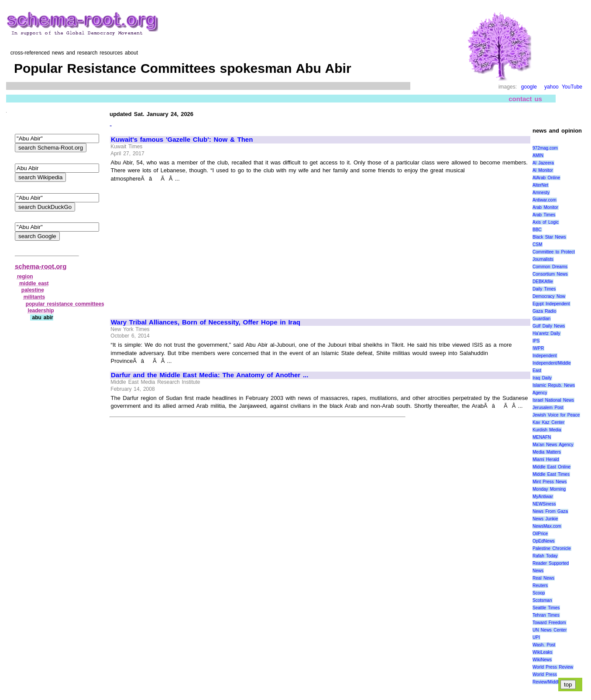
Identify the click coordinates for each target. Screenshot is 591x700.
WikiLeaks (543, 652)
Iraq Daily (542, 378)
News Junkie (545, 519)
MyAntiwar (543, 497)
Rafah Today (545, 556)
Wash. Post (544, 645)
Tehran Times (546, 615)
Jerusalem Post (548, 408)
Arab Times (544, 215)
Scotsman (542, 600)
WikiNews (542, 660)
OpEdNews (544, 541)
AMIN (538, 155)
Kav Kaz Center (548, 422)
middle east (34, 283)
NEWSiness (544, 504)
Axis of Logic (546, 222)
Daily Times (544, 289)
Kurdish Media (547, 430)
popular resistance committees (65, 304)
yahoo (551, 87)
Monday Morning (549, 489)
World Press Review (553, 667)
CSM (537, 244)
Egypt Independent (551, 304)
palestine (33, 290)
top (568, 685)
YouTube (572, 87)
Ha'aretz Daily (546, 333)
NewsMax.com (547, 526)
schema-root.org (41, 266)
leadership (41, 311)
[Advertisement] (184, 246)
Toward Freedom (549, 623)
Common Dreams (550, 267)
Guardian (541, 319)
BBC (537, 230)
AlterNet (540, 185)
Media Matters (547, 452)
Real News (543, 578)
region (25, 277)
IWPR (538, 348)
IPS (536, 341)
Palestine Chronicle (552, 548)
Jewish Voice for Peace (556, 415)
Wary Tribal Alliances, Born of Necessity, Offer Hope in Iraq (206, 322)
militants (34, 297)
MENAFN (542, 437)
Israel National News (553, 400)
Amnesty (541, 193)
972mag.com (545, 148)
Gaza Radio (544, 311)
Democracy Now (549, 296)
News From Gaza (550, 511)
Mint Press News (550, 482)
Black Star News (549, 237)
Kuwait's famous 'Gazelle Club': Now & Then (182, 140)
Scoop (539, 593)
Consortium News (550, 274)
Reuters (540, 586)
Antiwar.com (544, 200)
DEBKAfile (543, 282)
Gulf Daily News (549, 326)
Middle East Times (551, 474)
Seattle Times (546, 608)
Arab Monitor (545, 207)
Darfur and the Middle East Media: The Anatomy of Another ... (210, 375)
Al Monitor (543, 170)
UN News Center (550, 630)
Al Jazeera (543, 163)
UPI (536, 637)
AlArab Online (546, 178)
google (529, 87)
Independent (545, 356)
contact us (525, 99)
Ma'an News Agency (553, 445)
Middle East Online (551, 467)
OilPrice (540, 534)
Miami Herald (546, 459)
